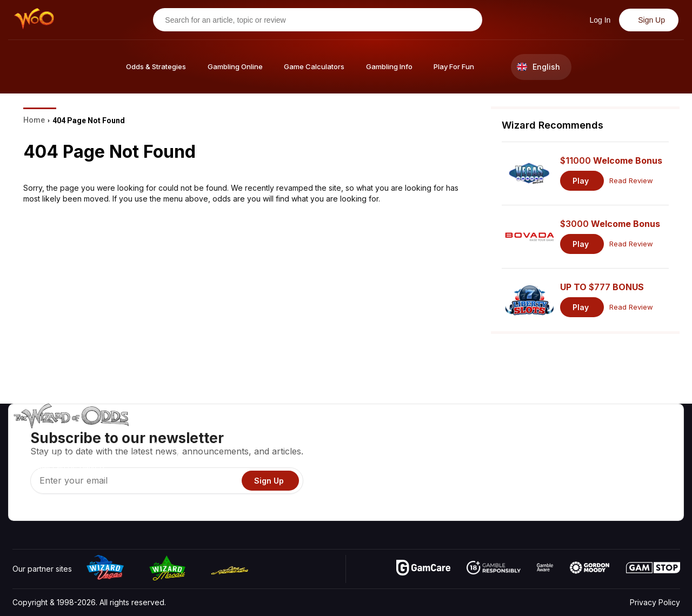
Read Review (631, 181)
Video (649, 434)
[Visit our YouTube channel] (22, 510)
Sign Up (650, 20)
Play (581, 181)
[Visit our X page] (45, 510)
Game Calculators (496, 449)
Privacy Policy (655, 602)
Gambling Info (489, 465)
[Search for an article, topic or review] (313, 20)
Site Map (654, 465)
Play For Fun (487, 481)
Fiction (650, 481)
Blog (646, 449)
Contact (593, 449)
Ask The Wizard (494, 512)
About (590, 434)
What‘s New (601, 481)
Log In (598, 20)
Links (588, 465)
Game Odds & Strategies (509, 434)
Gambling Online (494, 496)
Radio (590, 496)
